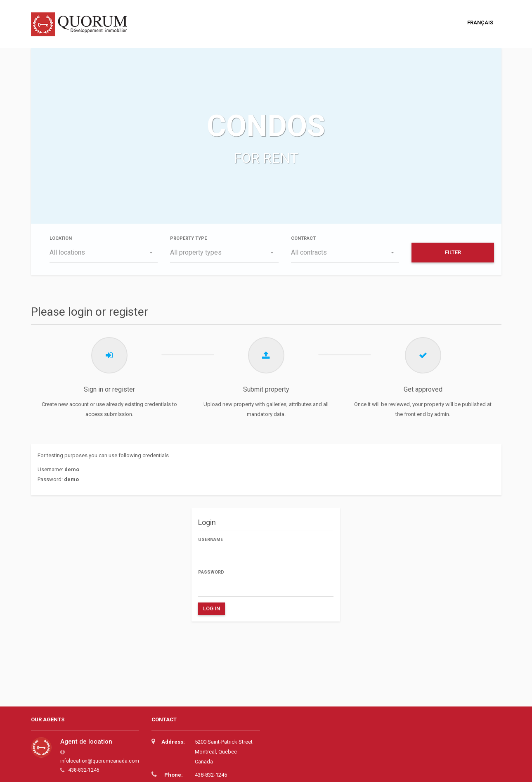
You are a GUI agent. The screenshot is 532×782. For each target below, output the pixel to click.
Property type (188, 238)
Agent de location (86, 742)
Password (211, 572)
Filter (453, 252)
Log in (212, 608)
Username (210, 540)
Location (61, 238)
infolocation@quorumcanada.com (100, 761)
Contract (303, 238)
